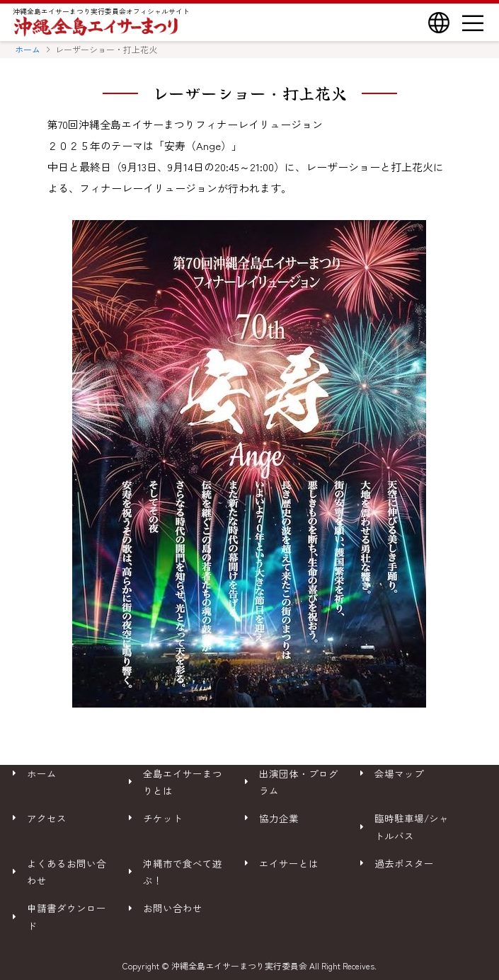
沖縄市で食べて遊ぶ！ (183, 872)
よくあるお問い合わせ (67, 872)
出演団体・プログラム (299, 782)
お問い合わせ (173, 908)
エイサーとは (289, 863)
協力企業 (279, 818)
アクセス (47, 818)
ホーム (28, 49)
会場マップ (399, 773)
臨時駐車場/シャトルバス (412, 826)
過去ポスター (404, 863)
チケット (163, 818)
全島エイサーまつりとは (183, 782)
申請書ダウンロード (67, 916)
